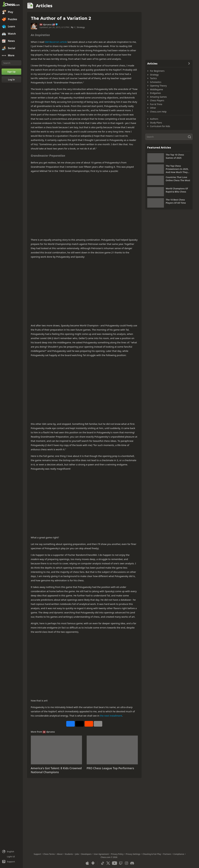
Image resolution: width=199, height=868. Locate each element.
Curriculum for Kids (160, 126)
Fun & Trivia (156, 104)
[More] (11, 56)
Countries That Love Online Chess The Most (178, 179)
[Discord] (132, 863)
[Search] (11, 63)
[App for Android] (93, 863)
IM (41, 25)
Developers (86, 854)
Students (69, 854)
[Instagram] (126, 863)
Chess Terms (49, 854)
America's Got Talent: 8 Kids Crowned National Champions (56, 770)
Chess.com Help (158, 112)
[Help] (11, 862)
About (60, 854)
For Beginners (157, 71)
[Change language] (11, 851)
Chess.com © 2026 (109, 857)
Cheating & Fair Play (152, 854)
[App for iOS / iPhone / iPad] (87, 863)
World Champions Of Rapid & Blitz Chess (177, 190)
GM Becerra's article (56, 42)
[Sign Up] (11, 72)
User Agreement (101, 854)
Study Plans (156, 123)
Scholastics (156, 82)
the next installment (111, 716)
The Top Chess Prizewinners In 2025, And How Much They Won (177, 169)
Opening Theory (158, 86)
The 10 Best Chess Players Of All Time (176, 201)
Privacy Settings (133, 854)
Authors (154, 119)
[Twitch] (121, 863)
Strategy (81, 27)
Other (153, 108)
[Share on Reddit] (89, 724)
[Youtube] (115, 863)
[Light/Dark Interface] (11, 857)
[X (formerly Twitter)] (108, 863)
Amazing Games (158, 97)
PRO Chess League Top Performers (110, 768)
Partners (167, 854)
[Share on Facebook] (70, 724)
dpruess (47, 25)
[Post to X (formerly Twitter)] (80, 724)
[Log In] (11, 80)
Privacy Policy (117, 854)
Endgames (156, 93)
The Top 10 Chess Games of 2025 (175, 156)
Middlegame (157, 89)
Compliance (179, 854)
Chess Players (157, 100)
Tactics (153, 78)
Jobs (77, 854)
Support (37, 854)
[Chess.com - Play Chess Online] (11, 5)
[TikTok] (103, 863)
